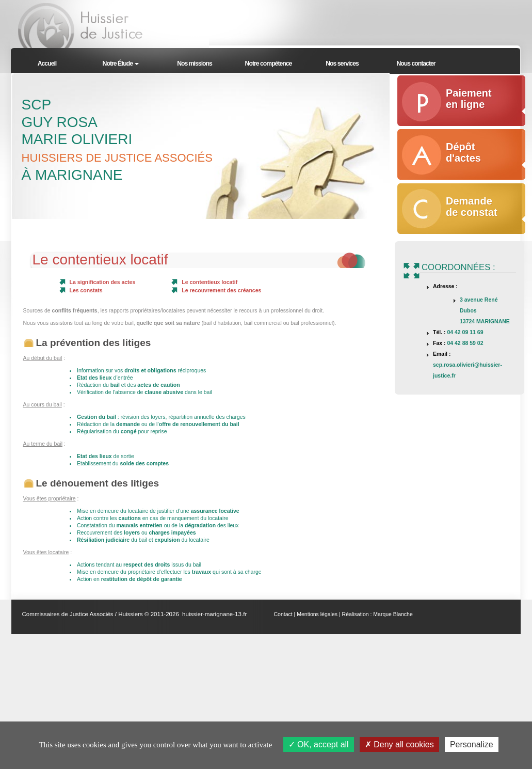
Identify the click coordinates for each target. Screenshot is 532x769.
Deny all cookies (399, 744)
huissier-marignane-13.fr (214, 614)
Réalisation (356, 614)
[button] (121, 62)
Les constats (86, 290)
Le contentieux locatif (209, 282)
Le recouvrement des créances (221, 290)
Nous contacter (416, 64)
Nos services (342, 64)
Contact (283, 614)
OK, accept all (319, 744)
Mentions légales (317, 614)
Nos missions (195, 64)
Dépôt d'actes (463, 152)
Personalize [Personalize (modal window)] (472, 744)
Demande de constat (472, 207)
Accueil (47, 64)
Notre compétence (269, 64)
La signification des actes (103, 282)
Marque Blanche (393, 614)
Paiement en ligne (469, 99)
